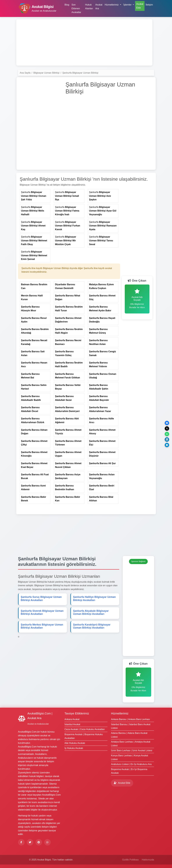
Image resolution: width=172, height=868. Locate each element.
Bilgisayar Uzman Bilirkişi (46, 73)
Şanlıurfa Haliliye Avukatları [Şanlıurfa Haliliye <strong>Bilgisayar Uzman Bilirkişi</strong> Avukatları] (94, 598)
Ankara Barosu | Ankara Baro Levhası (130, 719)
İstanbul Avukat (72, 724)
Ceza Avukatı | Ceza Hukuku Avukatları (85, 729)
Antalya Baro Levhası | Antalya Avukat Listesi (131, 744)
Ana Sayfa (25, 73)
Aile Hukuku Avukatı (75, 743)
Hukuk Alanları (89, 7)
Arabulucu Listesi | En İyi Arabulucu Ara (131, 764)
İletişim (149, 5)
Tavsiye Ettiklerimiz (77, 713)
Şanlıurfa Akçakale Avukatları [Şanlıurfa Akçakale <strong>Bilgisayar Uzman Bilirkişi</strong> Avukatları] (91, 612)
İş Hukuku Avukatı (74, 748)
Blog (67, 5)
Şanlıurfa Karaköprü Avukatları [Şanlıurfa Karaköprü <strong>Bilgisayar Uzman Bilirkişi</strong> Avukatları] (92, 626)
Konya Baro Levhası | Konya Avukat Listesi (129, 757)
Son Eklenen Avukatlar (76, 8)
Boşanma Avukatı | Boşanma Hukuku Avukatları (84, 736)
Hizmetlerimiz (120, 713)
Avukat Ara (99, 7)
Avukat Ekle (140, 6)
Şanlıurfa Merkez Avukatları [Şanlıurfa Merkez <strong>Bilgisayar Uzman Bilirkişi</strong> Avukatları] (42, 626)
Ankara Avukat (72, 719)
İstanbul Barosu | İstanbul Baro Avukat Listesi (131, 726)
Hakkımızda (148, 860)
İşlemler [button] (128, 5)
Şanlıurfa (34, 196)
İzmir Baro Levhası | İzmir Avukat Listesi (132, 750)
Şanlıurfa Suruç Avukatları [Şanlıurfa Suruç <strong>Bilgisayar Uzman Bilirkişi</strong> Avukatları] (41, 598)
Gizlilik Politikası (130, 860)
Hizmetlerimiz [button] (112, 5)
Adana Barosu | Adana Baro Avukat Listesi (129, 735)
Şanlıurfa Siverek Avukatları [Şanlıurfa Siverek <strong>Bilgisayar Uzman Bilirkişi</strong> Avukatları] (42, 612)
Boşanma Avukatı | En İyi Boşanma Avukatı (129, 771)
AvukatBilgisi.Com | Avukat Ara (40, 716)
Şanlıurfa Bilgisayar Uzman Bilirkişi (80, 73)
